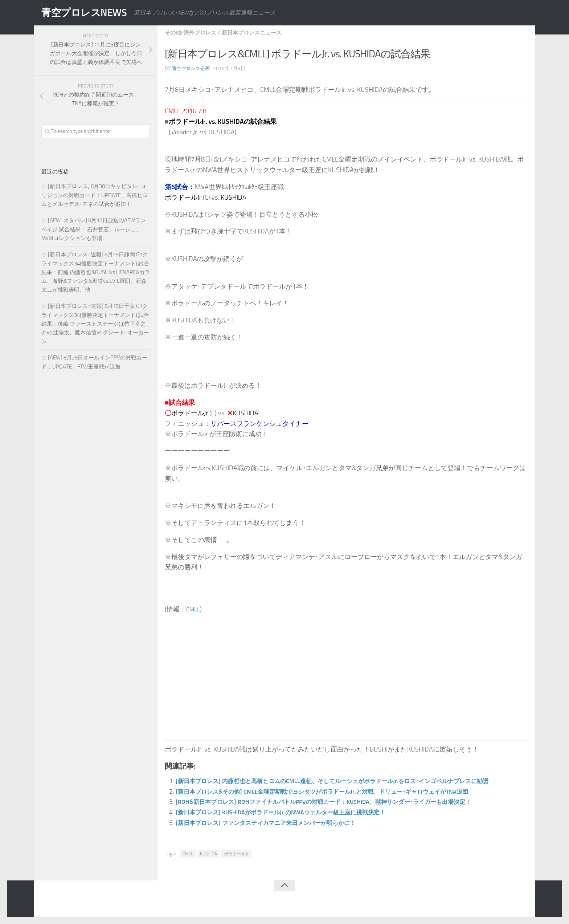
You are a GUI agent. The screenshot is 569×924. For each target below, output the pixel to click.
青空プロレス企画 (192, 68)
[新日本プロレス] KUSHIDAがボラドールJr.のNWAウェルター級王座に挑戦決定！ (293, 812)
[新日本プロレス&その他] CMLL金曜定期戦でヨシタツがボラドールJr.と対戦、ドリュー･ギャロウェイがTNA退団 (339, 791)
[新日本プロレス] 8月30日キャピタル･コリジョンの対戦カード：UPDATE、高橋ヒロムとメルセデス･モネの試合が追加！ (95, 195)
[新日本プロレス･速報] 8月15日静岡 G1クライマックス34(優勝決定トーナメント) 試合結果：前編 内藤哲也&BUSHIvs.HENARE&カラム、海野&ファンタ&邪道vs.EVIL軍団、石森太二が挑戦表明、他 (96, 272)
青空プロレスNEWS (89, 13)
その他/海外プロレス (192, 32)
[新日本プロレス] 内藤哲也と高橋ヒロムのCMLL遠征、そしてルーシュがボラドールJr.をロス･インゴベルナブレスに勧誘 (351, 781)
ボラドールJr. (236, 854)
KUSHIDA (208, 854)
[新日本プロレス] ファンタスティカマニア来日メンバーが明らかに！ (277, 823)
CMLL (194, 609)
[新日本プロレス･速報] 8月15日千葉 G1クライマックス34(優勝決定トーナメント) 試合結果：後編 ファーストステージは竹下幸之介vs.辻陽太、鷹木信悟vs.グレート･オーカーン (95, 324)
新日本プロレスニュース (257, 32)
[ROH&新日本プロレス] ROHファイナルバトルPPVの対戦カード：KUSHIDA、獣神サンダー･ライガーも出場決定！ (342, 802)
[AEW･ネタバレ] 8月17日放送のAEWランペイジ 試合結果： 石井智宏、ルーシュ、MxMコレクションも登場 (94, 229)
